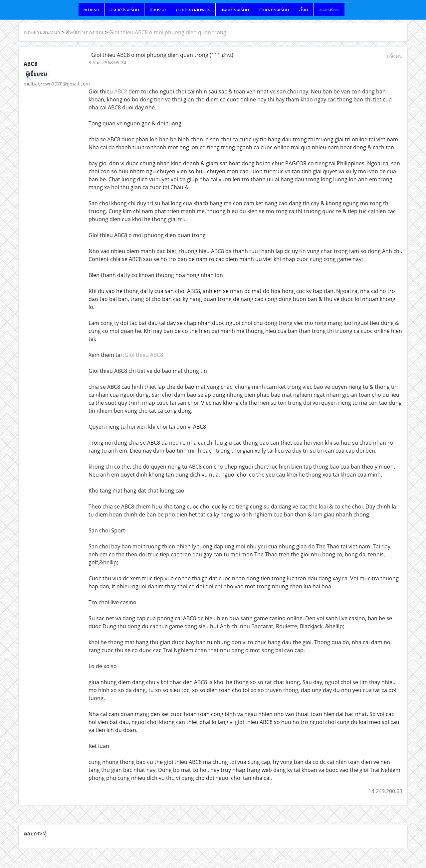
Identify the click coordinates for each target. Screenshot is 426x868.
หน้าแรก (91, 10)
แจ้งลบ (395, 56)
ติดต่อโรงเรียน (274, 10)
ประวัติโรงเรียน (124, 10)
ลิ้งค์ (304, 10)
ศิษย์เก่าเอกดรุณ (85, 32)
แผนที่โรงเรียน (235, 10)
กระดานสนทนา (42, 32)
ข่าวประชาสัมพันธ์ (193, 10)
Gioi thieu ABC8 (144, 355)
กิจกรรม (158, 10)
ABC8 (121, 91)
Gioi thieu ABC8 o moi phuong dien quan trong (168, 32)
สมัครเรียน (329, 10)
